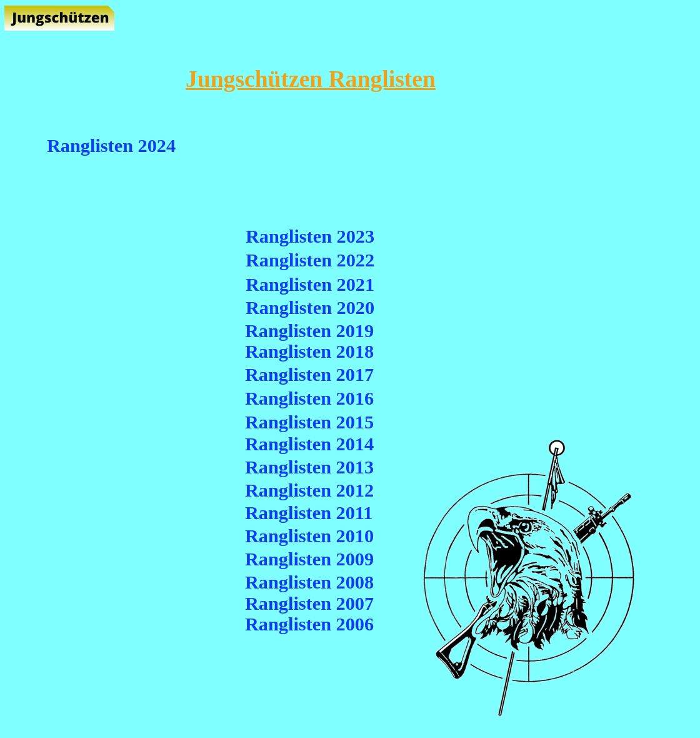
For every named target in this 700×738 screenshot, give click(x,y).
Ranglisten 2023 (310, 236)
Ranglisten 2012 (309, 490)
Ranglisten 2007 (309, 604)
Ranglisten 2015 (309, 422)
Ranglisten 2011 (309, 513)
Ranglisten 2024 (111, 146)
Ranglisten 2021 (310, 285)
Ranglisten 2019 (309, 331)
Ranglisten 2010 (309, 536)
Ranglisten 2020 (310, 308)
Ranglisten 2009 (309, 559)
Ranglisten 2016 (309, 398)
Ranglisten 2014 (309, 444)
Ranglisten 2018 (309, 351)
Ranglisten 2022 (310, 260)
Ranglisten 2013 (309, 467)
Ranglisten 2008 (309, 582)
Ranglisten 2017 (309, 375)
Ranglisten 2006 (309, 624)
